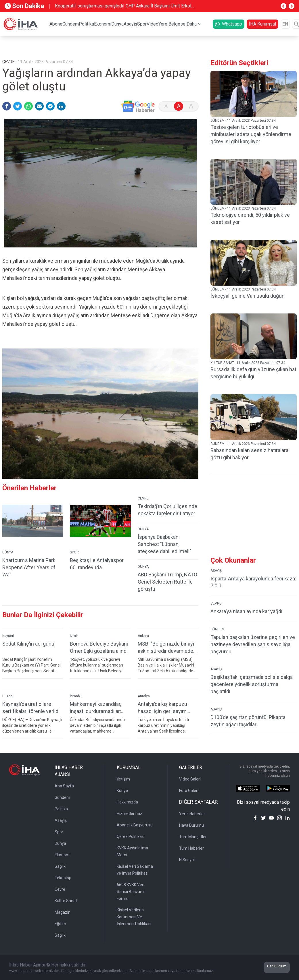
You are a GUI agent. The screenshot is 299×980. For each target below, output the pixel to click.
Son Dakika (24, 6)
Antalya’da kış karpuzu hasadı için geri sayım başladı (162, 708)
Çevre (60, 889)
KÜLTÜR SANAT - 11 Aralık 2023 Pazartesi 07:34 (248, 363)
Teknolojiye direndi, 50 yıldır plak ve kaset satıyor (250, 218)
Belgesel (178, 24)
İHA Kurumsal (262, 24)
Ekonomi (103, 24)
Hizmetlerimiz (130, 814)
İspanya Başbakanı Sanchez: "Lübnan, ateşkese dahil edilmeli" (164, 544)
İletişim (123, 779)
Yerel (163, 24)
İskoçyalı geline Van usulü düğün (248, 296)
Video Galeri (190, 779)
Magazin (63, 912)
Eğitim (60, 924)
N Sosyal (187, 860)
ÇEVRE (143, 498)
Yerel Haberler (192, 814)
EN (285, 24)
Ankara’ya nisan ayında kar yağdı (246, 611)
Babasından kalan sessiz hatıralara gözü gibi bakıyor (249, 454)
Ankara (143, 636)
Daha (192, 24)
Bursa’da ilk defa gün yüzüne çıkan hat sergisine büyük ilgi (253, 373)
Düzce (7, 696)
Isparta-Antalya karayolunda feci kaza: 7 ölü (253, 582)
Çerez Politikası (131, 836)
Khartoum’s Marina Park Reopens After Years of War (29, 567)
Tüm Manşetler (193, 837)
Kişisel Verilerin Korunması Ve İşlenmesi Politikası (134, 917)
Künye (122, 791)
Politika (86, 24)
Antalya (144, 696)
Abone (56, 24)
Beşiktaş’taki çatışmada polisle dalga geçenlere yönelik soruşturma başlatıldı (252, 684)
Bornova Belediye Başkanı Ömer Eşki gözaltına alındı (99, 647)
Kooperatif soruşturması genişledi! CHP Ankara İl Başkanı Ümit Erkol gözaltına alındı (123, 6)
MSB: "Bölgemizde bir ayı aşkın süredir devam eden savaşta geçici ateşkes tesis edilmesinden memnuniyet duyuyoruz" (167, 647)
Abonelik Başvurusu (135, 825)
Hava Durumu (191, 825)
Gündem (71, 24)
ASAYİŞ (216, 571)
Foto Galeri (189, 791)
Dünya (117, 24)
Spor (142, 24)
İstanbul (76, 696)
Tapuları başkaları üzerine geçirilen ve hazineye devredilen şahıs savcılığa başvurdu (253, 644)
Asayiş (130, 24)
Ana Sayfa (64, 786)
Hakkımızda (127, 802)
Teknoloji (63, 878)
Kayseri (8, 636)
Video (153, 24)
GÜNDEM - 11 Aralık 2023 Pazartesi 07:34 (243, 121)
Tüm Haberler (191, 848)
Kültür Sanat (66, 901)
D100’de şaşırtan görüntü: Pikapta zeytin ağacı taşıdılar (248, 721)
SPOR (74, 552)
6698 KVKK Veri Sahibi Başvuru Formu (131, 892)
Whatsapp (229, 24)
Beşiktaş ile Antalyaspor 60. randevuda (97, 564)
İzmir (74, 636)
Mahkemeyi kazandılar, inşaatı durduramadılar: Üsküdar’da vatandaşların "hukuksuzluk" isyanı (98, 708)
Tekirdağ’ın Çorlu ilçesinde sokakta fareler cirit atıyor (167, 510)
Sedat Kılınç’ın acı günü (28, 644)
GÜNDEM (217, 629)
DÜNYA (8, 552)
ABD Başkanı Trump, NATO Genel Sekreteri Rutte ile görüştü (167, 582)
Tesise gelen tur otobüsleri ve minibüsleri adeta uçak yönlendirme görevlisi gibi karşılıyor (251, 134)
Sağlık (60, 866)
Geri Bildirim (277, 966)
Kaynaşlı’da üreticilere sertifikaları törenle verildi (31, 708)
